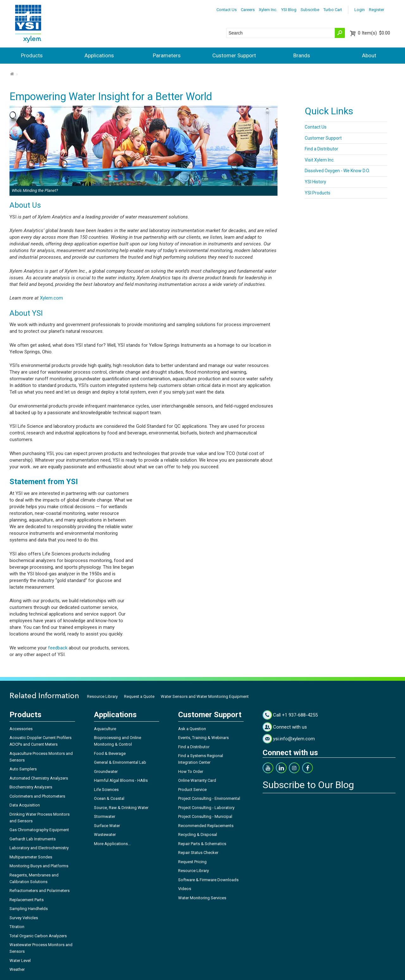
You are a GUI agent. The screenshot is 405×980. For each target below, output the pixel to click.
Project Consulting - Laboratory (206, 808)
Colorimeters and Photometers (37, 796)
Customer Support (234, 55)
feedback (58, 648)
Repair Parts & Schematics (202, 844)
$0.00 (374, 33)
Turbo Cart (333, 10)
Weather (17, 969)
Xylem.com (51, 298)
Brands (302, 55)
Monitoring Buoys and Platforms (39, 866)
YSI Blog (289, 10)
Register (377, 10)
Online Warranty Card (197, 780)
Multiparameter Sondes (31, 857)
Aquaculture (105, 729)
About (369, 55)
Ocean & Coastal (109, 798)
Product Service (192, 790)
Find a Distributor (321, 149)
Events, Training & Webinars (203, 738)
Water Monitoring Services (202, 898)
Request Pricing (192, 862)
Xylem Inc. (268, 10)
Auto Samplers (23, 769)
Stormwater (105, 816)
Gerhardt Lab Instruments (33, 839)
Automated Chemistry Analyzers (39, 778)
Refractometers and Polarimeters (40, 891)
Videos (185, 889)
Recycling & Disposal (198, 835)
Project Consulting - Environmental (209, 798)
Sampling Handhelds (29, 909)
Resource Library (102, 696)
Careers (248, 10)
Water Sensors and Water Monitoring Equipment (205, 696)
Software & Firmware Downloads (208, 880)
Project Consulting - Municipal (205, 816)
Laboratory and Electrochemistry (39, 848)
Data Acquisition (25, 805)
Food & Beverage (110, 753)
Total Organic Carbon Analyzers (38, 936)
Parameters (167, 55)
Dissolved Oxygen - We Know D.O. (337, 171)
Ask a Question (192, 729)
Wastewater (105, 835)
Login (360, 10)
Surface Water (107, 826)
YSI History (315, 182)
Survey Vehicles (24, 918)
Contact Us (227, 10)
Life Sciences (106, 790)
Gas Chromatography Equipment (39, 830)
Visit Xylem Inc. (320, 160)
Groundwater (106, 771)
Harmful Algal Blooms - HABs (121, 780)
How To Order (191, 771)
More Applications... (112, 844)
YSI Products (318, 193)
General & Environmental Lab (120, 762)
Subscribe (310, 10)
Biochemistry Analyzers (31, 787)
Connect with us (290, 727)
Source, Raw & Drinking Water (121, 808)
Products (32, 55)
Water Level (20, 961)
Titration (17, 927)
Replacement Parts (27, 900)
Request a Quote (139, 696)
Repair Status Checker (198, 853)
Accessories (21, 729)
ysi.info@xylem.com (294, 739)
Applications (99, 55)
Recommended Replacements (206, 826)
